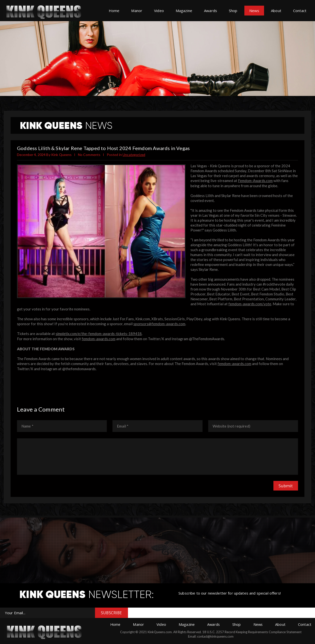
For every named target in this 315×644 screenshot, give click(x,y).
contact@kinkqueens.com (214, 635)
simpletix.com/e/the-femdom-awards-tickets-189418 (99, 333)
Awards (211, 11)
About (276, 11)
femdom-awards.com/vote (250, 304)
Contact (300, 11)
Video (159, 11)
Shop (233, 11)
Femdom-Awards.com (255, 181)
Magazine (184, 11)
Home (114, 11)
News (254, 11)
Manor (137, 11)
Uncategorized (134, 155)
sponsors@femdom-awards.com (159, 323)
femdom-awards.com (99, 338)
